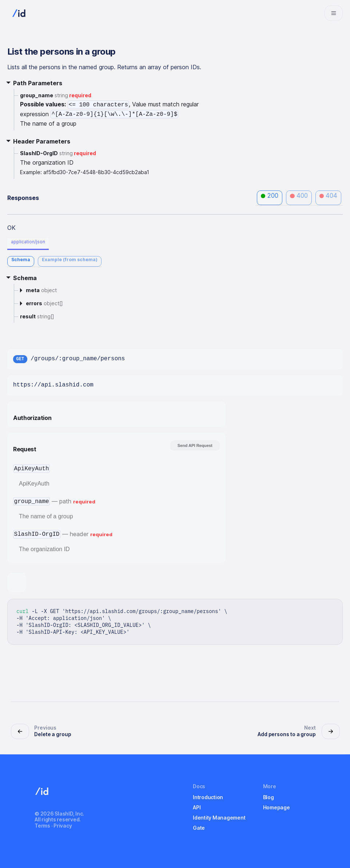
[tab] (21, 261)
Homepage (277, 807)
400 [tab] (299, 196)
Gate (199, 828)
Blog (269, 797)
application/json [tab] (28, 242)
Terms (42, 826)
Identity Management (219, 818)
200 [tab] (270, 196)
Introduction (208, 797)
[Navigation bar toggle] (334, 13)
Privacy (63, 826)
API (197, 807)
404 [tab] (329, 196)
